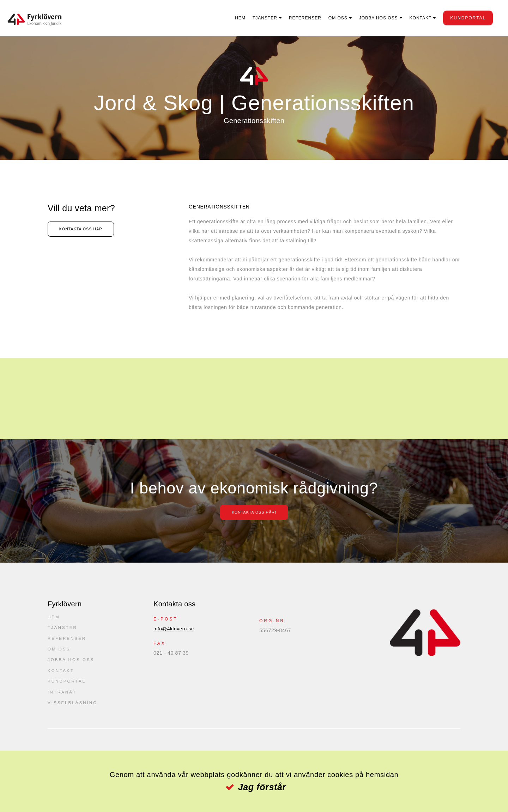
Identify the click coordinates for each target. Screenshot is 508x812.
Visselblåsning (73, 708)
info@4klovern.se (175, 629)
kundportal (464, 18)
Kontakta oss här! (254, 512)
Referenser (301, 18)
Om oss (334, 18)
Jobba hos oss (374, 18)
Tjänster (261, 18)
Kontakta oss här (89, 230)
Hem (236, 18)
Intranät (62, 696)
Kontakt (416, 18)
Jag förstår (262, 787)
